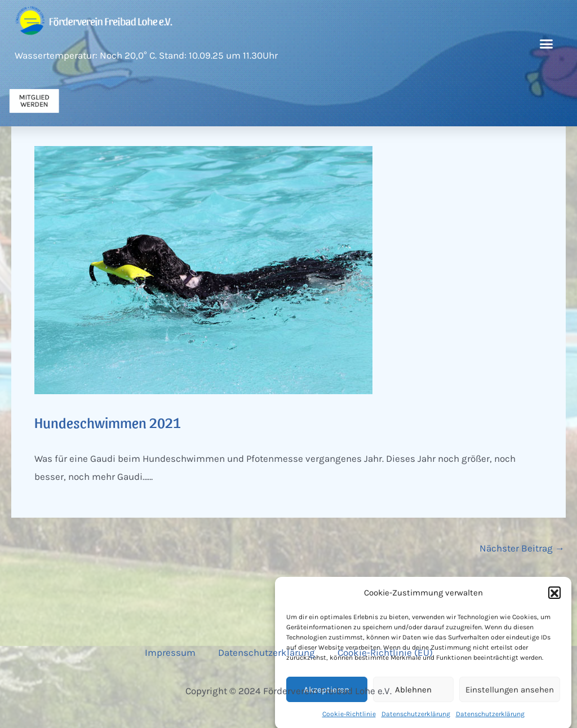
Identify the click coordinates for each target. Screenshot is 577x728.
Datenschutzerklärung (267, 652)
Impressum (170, 652)
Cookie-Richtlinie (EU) (385, 652)
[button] (554, 601)
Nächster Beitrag (522, 548)
